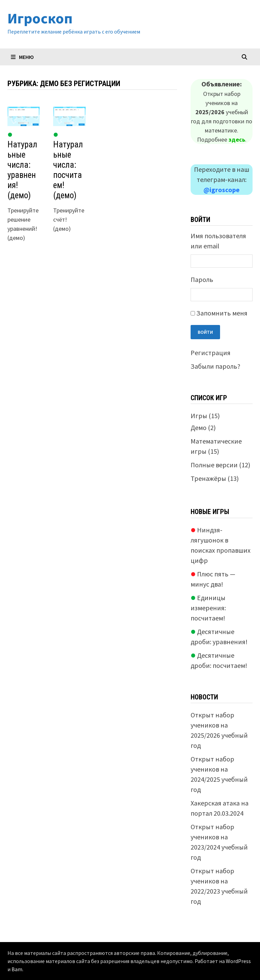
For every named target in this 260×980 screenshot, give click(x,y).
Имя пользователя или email (218, 241)
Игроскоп (40, 18)
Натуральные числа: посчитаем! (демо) (68, 166)
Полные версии (214, 465)
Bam (17, 969)
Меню (22, 57)
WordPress (238, 961)
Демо (199, 427)
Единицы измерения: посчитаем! (208, 608)
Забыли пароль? (215, 366)
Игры (199, 416)
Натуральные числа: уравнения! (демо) (22, 166)
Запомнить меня (222, 313)
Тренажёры (208, 478)
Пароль (202, 279)
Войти (205, 332)
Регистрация (211, 353)
